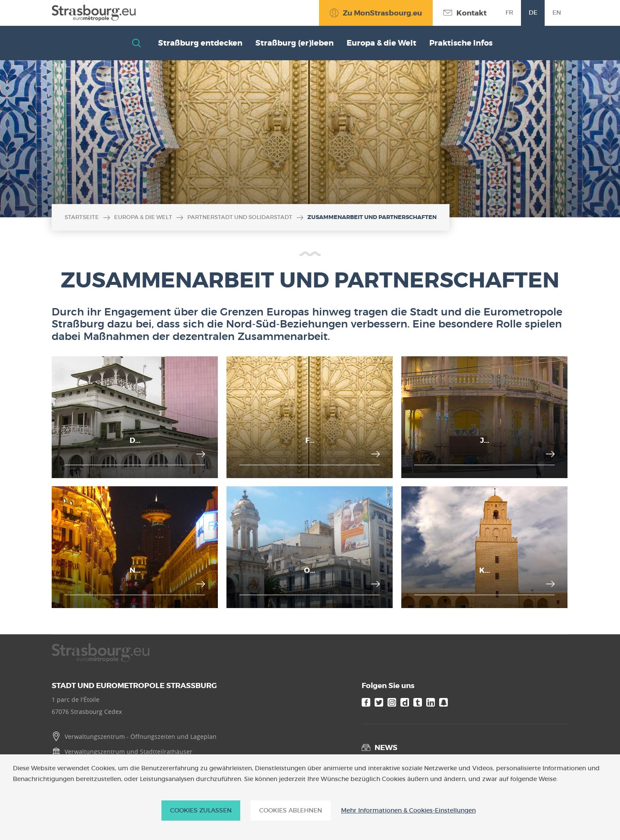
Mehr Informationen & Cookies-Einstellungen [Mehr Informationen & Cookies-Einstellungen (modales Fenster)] (408, 811)
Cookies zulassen (201, 810)
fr (509, 12)
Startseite (82, 217)
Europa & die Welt (143, 217)
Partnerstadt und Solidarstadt (240, 217)
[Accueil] (94, 13)
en (557, 12)
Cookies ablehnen (291, 810)
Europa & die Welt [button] (381, 43)
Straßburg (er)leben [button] (294, 43)
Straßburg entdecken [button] (200, 43)
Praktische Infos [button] (461, 43)
